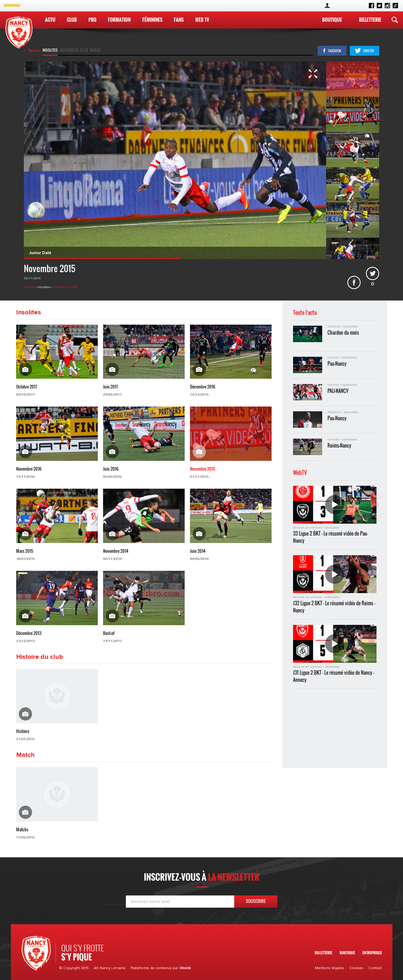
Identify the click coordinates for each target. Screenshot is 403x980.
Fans (179, 20)
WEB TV (202, 20)
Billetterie (370, 20)
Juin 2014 (198, 551)
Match (95, 51)
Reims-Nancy (339, 446)
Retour (35, 51)
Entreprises (12, 5)
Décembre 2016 (203, 387)
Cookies (356, 968)
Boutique (332, 20)
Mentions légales (330, 968)
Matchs (22, 829)
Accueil (30, 287)
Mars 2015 (25, 551)
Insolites (50, 51)
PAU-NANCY (338, 391)
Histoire (23, 731)
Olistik (185, 968)
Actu (50, 20)
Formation (119, 20)
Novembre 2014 (116, 551)
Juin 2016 (111, 469)
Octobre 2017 (27, 387)
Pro (92, 20)
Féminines (152, 20)
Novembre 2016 (29, 469)
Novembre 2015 (66, 287)
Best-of (109, 633)
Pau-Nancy (337, 364)
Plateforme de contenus (151, 968)
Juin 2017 (110, 387)
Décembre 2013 (29, 633)
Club (72, 20)
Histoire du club (74, 51)
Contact (375, 968)
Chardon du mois (343, 333)
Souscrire (256, 901)
